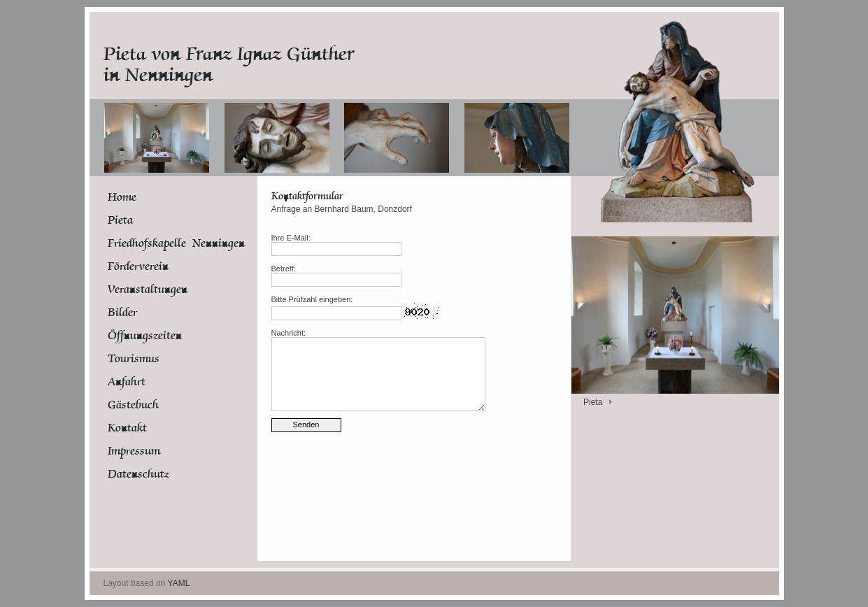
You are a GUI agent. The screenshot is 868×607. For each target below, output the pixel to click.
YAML (179, 583)
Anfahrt (127, 382)
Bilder (122, 313)
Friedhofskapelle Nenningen (160, 243)
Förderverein (138, 266)
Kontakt (127, 428)
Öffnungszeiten (145, 336)
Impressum (134, 451)
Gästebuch (133, 405)
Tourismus (134, 359)
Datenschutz (138, 474)
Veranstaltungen (148, 290)
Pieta (120, 220)
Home (122, 197)
